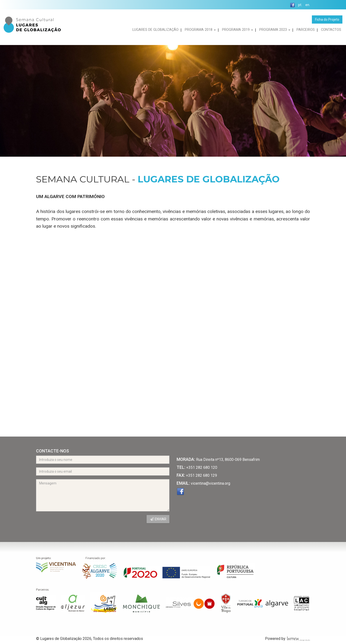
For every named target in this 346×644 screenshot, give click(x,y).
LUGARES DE (155, 30)
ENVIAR (158, 519)
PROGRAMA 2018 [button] (200, 30)
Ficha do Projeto (327, 19)
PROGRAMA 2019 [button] (238, 30)
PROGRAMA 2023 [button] (275, 30)
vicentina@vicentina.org (210, 483)
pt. (300, 5)
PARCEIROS (306, 30)
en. (308, 5)
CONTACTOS (331, 30)
